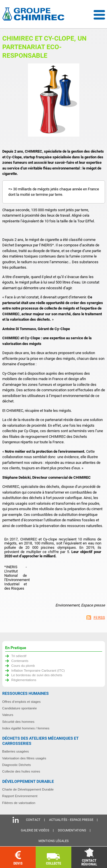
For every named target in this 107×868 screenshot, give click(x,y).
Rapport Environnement (20, 796)
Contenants (20, 661)
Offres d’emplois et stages (22, 702)
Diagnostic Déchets (17, 765)
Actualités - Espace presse (71, 820)
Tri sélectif (19, 656)
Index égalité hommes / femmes (26, 728)
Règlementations (24, 680)
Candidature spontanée (20, 708)
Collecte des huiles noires (21, 771)
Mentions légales (54, 841)
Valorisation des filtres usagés (24, 758)
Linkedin (16, 820)
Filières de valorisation (19, 803)
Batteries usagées (16, 751)
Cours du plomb (23, 666)
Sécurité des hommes (18, 722)
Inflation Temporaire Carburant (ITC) (38, 670)
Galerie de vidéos (35, 830)
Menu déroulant (99, 15)
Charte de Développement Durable (28, 789)
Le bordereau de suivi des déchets (37, 675)
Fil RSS (99, 617)
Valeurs (8, 715)
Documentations (72, 830)
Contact (33, 820)
